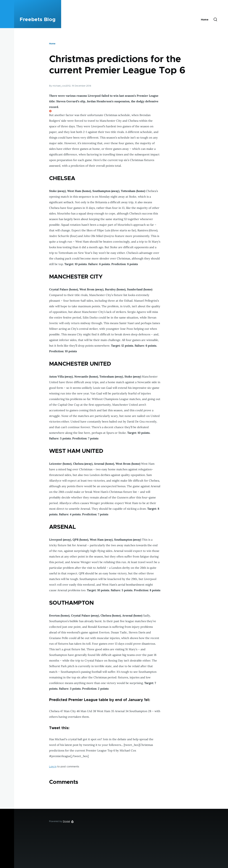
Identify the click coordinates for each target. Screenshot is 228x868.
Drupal (66, 821)
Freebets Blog (38, 20)
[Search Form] (215, 20)
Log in (53, 767)
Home (52, 44)
